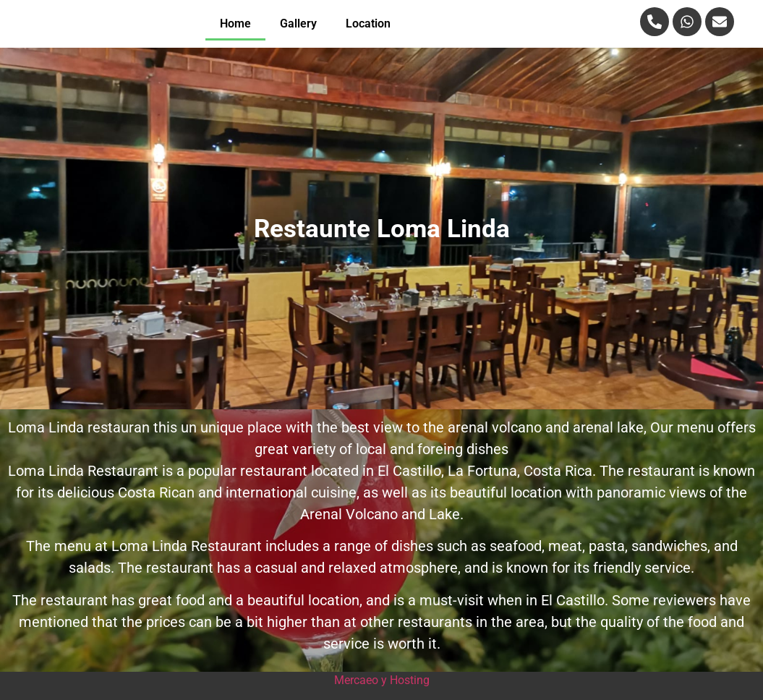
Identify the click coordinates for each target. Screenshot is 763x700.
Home (235, 24)
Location (368, 24)
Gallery (298, 24)
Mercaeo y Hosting (382, 680)
